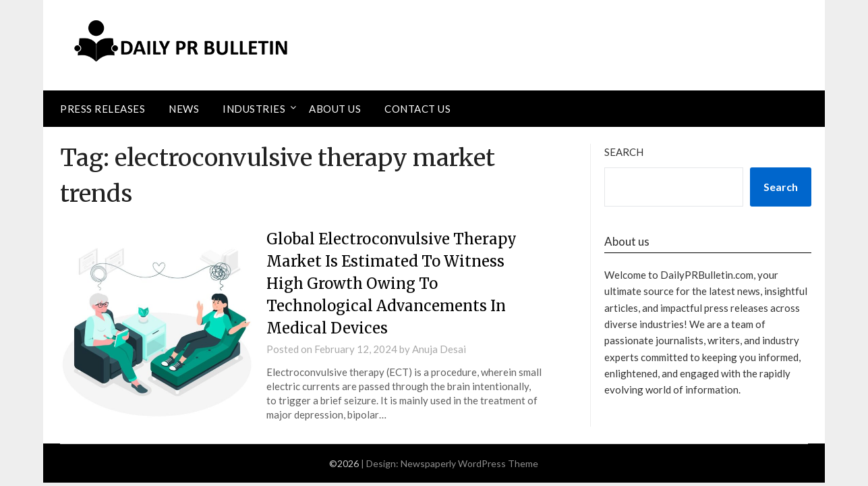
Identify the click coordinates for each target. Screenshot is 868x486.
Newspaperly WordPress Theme (469, 463)
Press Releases (103, 109)
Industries (254, 109)
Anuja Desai (439, 349)
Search (624, 152)
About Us (335, 109)
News (184, 109)
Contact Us (417, 109)
